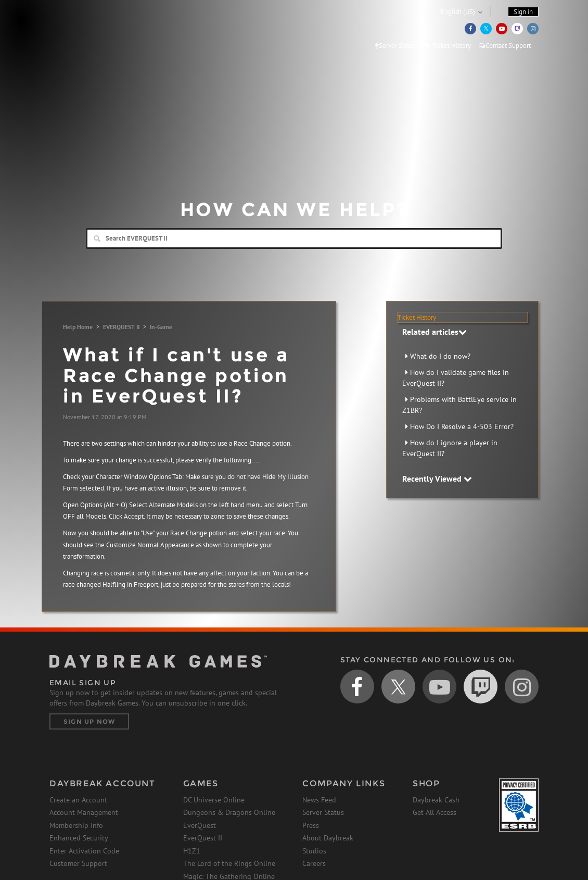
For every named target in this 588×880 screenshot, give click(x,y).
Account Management (84, 812)
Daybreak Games (96, 30)
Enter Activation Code (84, 851)
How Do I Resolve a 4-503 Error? (462, 426)
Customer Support (78, 863)
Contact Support (505, 46)
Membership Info (76, 825)
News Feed (319, 800)
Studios (314, 851)
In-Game (161, 327)
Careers (314, 863)
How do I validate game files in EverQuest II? (456, 378)
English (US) (458, 12)
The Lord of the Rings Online (229, 863)
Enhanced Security (79, 838)
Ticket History (447, 46)
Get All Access (434, 812)
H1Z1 (192, 851)
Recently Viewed (437, 479)
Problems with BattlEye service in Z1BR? (459, 405)
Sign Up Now (89, 721)
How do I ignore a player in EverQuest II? (450, 448)
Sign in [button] (523, 12)
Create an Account (78, 800)
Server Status (395, 46)
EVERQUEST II (121, 327)
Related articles (434, 332)
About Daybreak (328, 838)
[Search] (294, 238)
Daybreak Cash (436, 800)
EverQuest (200, 825)
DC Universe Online (214, 800)
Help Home (78, 327)
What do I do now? (440, 356)
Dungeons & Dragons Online (229, 812)
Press (311, 825)
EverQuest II (203, 838)
